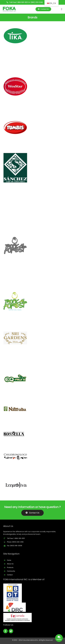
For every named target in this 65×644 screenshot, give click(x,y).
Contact (10, 575)
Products (10, 567)
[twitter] (11, 631)
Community (11, 571)
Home (9, 560)
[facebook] (5, 631)
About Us (10, 564)
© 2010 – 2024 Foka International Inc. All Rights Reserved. (33, 640)
